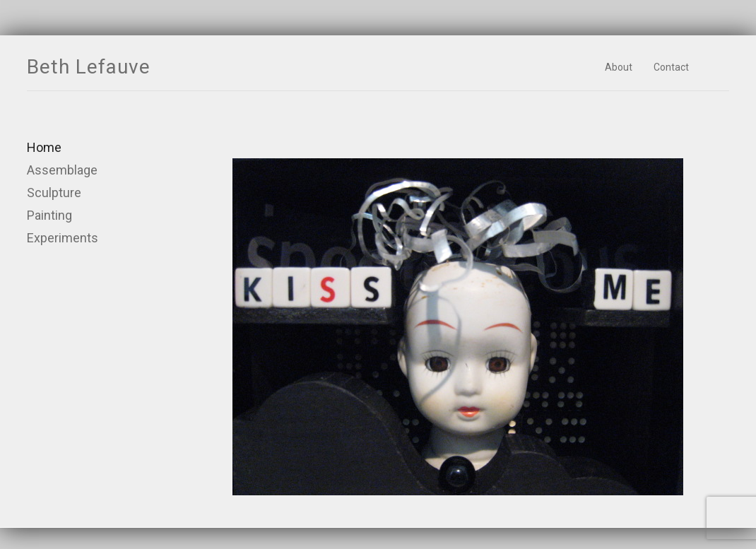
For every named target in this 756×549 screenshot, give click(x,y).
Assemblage (62, 170)
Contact (671, 67)
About (619, 67)
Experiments (63, 238)
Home (44, 147)
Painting (49, 215)
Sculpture (54, 193)
